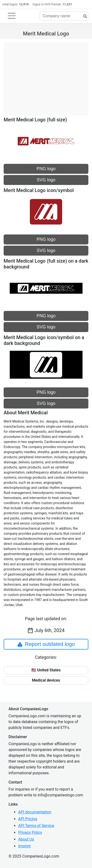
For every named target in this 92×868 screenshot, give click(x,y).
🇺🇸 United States (46, 670)
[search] (83, 16)
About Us (26, 839)
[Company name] (64, 16)
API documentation (35, 812)
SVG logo (46, 180)
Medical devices (46, 680)
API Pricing (28, 819)
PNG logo (46, 169)
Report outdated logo (46, 644)
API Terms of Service (36, 826)
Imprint (24, 846)
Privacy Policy (30, 832)
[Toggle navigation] (12, 16)
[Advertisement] (46, 76)
